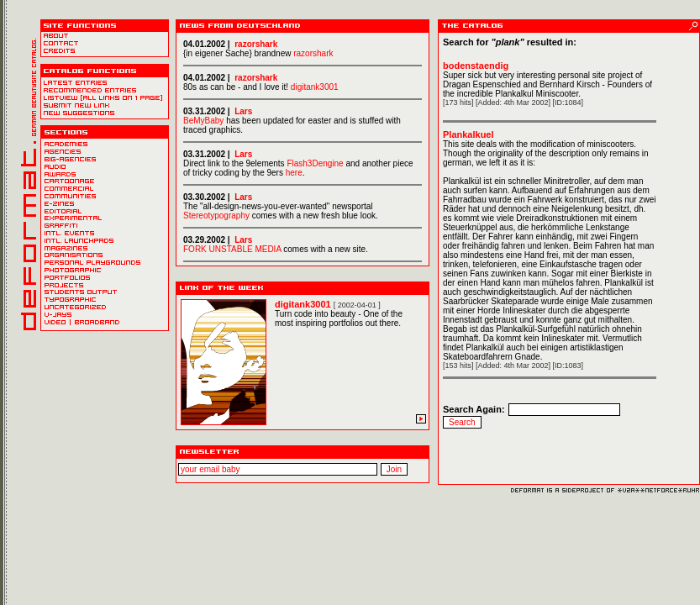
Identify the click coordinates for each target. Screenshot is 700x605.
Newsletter (303, 471)
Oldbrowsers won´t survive (303, 149)
